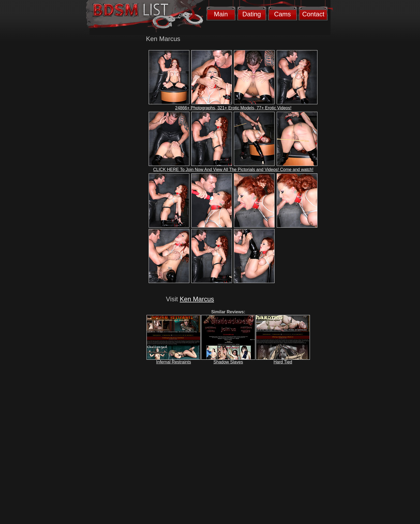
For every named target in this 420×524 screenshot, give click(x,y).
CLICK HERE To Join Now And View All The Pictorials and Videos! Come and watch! (233, 170)
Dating (252, 14)
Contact (313, 14)
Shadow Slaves (228, 362)
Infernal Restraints (174, 362)
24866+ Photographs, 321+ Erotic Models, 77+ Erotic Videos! (233, 108)
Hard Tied (283, 362)
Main (221, 14)
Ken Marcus (197, 299)
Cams (282, 14)
